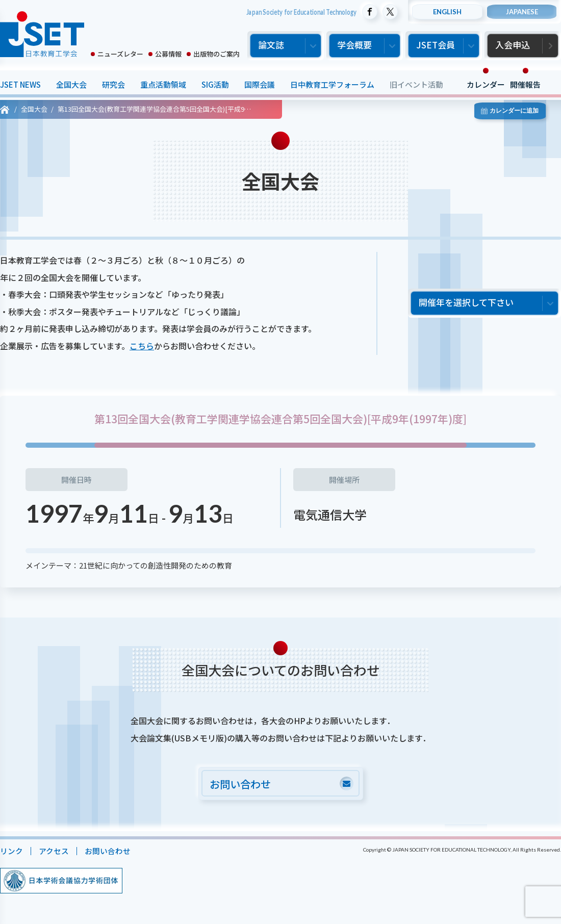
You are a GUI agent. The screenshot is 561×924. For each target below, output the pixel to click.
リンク (11, 851)
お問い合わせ (108, 851)
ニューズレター (120, 54)
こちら (142, 346)
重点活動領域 (163, 84)
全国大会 (71, 84)
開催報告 (525, 84)
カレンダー (486, 84)
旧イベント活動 (416, 84)
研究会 (113, 84)
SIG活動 (215, 84)
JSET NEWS (20, 84)
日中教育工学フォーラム (332, 84)
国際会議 (260, 84)
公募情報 (168, 54)
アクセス (54, 851)
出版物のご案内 (216, 54)
